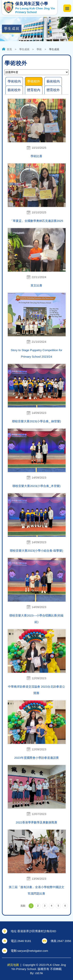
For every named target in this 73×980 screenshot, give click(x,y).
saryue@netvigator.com (33, 951)
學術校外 (34, 81)
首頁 (9, 49)
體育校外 (53, 90)
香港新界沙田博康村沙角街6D (37, 931)
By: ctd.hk (37, 973)
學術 (39, 49)
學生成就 (24, 49)
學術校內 (14, 81)
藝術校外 (14, 90)
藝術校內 (53, 81)
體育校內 (34, 90)
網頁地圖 (13, 965)
